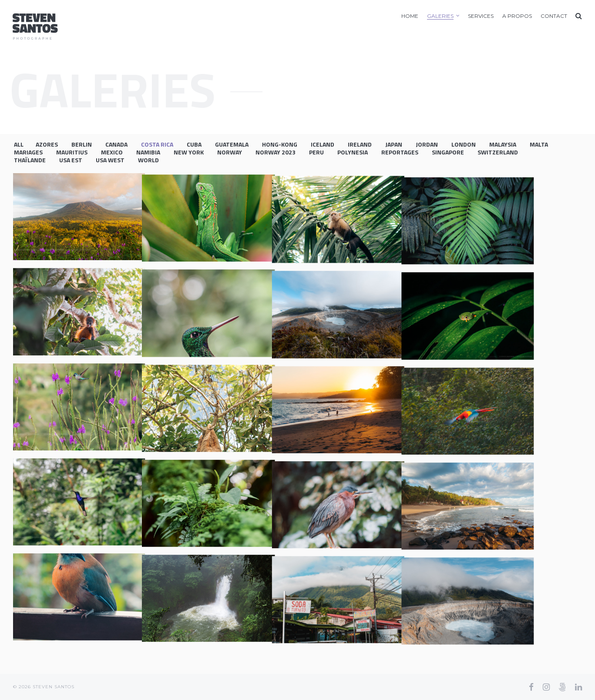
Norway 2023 (276, 152)
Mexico (112, 152)
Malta (539, 144)
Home (410, 16)
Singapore (448, 152)
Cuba (194, 144)
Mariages (28, 152)
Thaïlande (30, 160)
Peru (316, 152)
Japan (394, 144)
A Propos (517, 16)
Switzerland (498, 152)
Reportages (400, 152)
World (148, 160)
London (464, 144)
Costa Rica (157, 144)
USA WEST (110, 160)
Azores (47, 144)
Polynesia (353, 152)
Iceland (323, 144)
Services (481, 16)
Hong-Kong (280, 144)
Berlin (82, 144)
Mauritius (72, 152)
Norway (230, 152)
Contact (554, 16)
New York (189, 152)
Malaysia (503, 144)
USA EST (71, 160)
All (19, 144)
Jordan (427, 144)
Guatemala (232, 144)
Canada (116, 144)
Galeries (440, 16)
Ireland (360, 144)
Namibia (148, 152)
